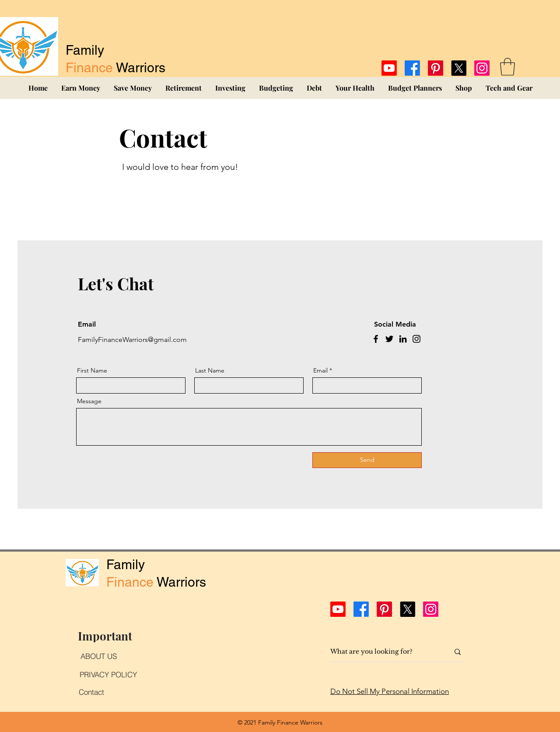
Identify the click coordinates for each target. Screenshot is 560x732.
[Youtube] (389, 68)
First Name (92, 370)
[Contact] (91, 692)
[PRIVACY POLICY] (108, 674)
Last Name (210, 370)
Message (89, 401)
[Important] (105, 636)
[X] (459, 68)
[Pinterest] (436, 68)
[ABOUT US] (98, 656)
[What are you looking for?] (383, 652)
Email (320, 370)
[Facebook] (412, 68)
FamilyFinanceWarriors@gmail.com (132, 340)
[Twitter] (389, 339)
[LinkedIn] (403, 339)
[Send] (367, 460)
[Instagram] (482, 68)
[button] (507, 67)
